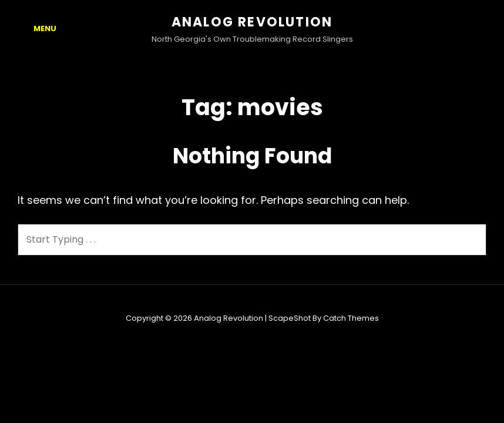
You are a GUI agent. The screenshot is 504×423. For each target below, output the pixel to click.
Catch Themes (351, 318)
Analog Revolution (252, 22)
